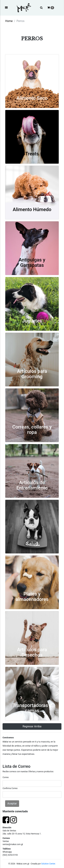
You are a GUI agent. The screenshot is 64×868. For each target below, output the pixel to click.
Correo (6, 777)
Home (9, 21)
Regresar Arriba (32, 726)
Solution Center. (48, 864)
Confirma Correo (10, 788)
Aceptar (12, 803)
